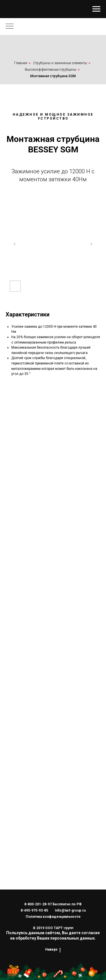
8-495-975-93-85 (34, 910)
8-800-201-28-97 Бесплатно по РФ (53, 904)
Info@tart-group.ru (70, 910)
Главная (21, 63)
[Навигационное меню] (96, 9)
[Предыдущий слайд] (15, 244)
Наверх (53, 950)
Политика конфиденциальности (53, 917)
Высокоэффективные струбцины (51, 70)
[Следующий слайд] (91, 244)
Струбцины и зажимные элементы (60, 63)
